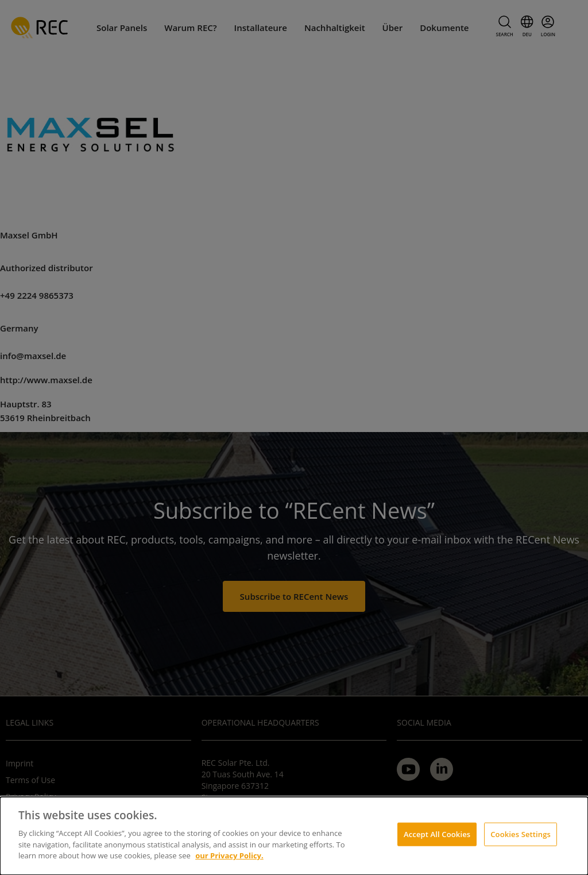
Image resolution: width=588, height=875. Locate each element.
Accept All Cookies (437, 834)
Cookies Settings (521, 834)
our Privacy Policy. (229, 855)
